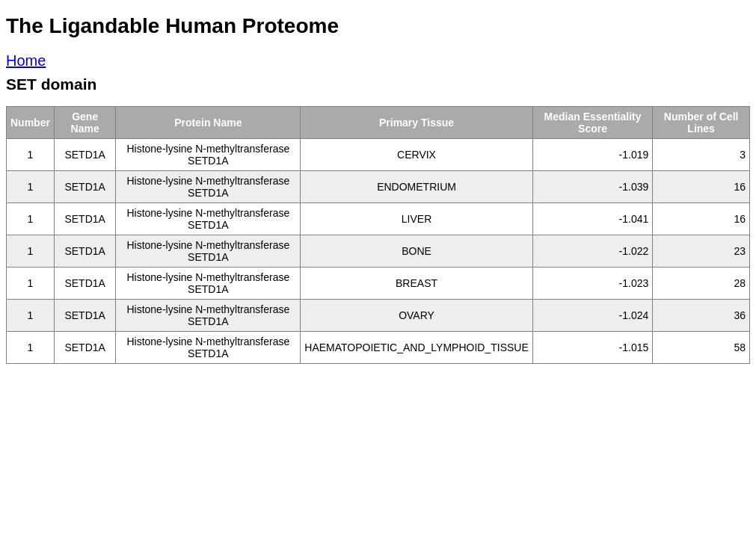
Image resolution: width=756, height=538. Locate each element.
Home (26, 61)
